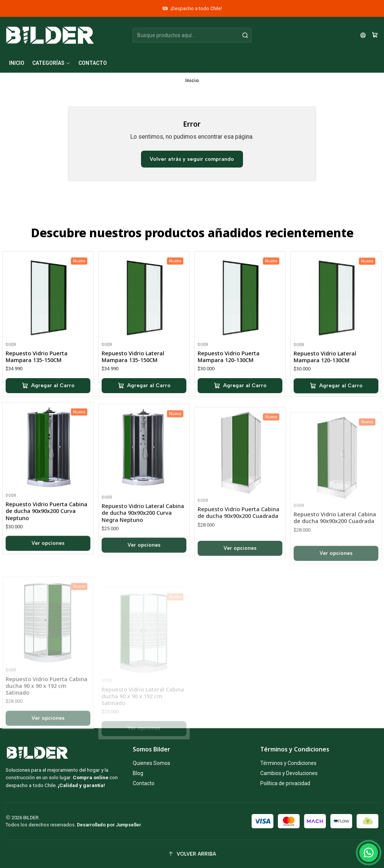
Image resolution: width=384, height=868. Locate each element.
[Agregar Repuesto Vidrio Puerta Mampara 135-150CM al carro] (48, 395)
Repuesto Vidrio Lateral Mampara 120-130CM (325, 391)
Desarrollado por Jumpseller (109, 825)
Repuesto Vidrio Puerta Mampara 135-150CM (37, 365)
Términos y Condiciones (288, 763)
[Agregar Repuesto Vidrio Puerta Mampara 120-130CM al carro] (240, 411)
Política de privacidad (285, 783)
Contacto (144, 783)
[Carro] (375, 35)
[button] (51, 63)
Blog (138, 773)
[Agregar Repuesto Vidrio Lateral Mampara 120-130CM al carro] (336, 421)
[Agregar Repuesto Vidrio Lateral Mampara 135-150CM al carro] (144, 401)
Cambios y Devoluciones (289, 773)
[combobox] (192, 35)
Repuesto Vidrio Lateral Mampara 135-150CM (133, 372)
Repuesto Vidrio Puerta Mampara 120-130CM (229, 382)
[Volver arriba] (192, 854)
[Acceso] (363, 35)
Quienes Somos (151, 763)
